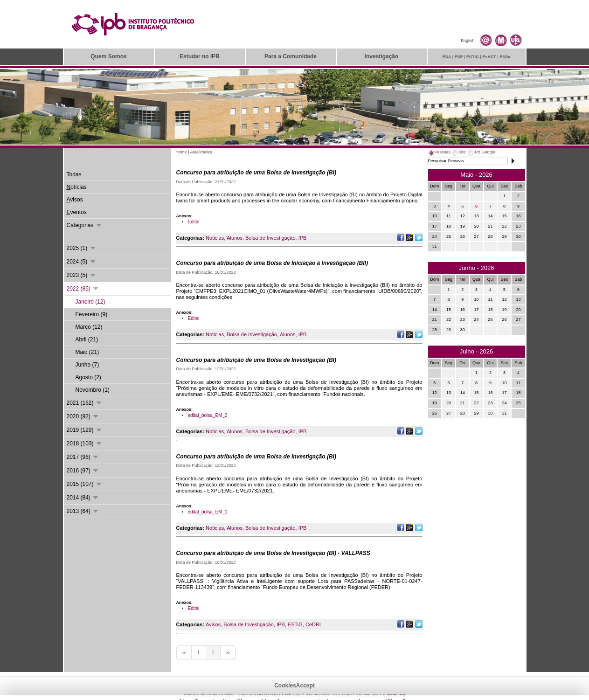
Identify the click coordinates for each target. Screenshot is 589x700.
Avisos (213, 624)
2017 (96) (83, 457)
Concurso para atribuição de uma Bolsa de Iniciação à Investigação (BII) (272, 263)
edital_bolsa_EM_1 (208, 512)
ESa (505, 57)
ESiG (473, 57)
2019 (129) (85, 430)
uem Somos (108, 56)
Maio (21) (87, 352)
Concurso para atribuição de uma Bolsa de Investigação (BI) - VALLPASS (273, 553)
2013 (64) (83, 511)
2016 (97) (83, 471)
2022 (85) (83, 289)
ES (447, 57)
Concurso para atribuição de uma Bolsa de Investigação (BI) (256, 173)
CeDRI (313, 624)
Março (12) (89, 327)
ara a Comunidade (291, 56)
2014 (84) (83, 498)
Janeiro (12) (90, 302)
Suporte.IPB (394, 695)
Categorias (85, 225)
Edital (194, 222)
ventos (77, 212)
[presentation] (439, 153)
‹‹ (184, 652)
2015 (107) (85, 484)
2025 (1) (82, 248)
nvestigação (382, 56)
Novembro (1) (93, 390)
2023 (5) (82, 275)
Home (181, 152)
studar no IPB (200, 56)
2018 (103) (85, 444)
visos (75, 200)
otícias (77, 187)
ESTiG (295, 624)
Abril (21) (87, 340)
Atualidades (201, 152)
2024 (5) (82, 262)
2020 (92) (83, 416)
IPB (303, 238)
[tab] (439, 153)
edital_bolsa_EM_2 (208, 415)
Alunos (235, 238)
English (468, 41)
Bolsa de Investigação (270, 238)
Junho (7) (87, 365)
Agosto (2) (88, 377)
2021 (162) (85, 403)
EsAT (489, 57)
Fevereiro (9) (92, 314)
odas (74, 174)
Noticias (215, 238)
